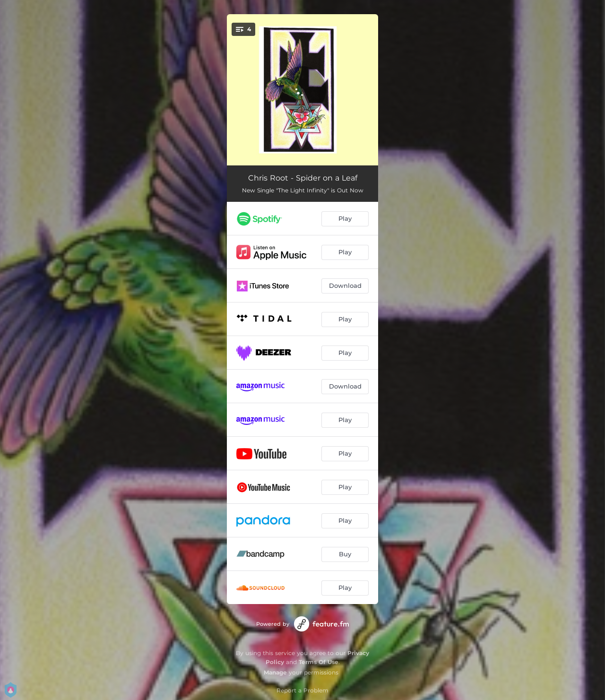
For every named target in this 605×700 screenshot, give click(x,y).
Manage (275, 672)
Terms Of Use (319, 662)
